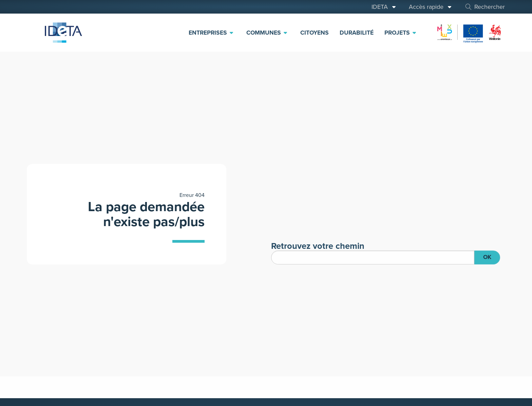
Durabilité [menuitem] (357, 33)
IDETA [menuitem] (384, 7)
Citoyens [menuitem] (315, 33)
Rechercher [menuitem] (485, 7)
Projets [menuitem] (401, 33)
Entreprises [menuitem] (211, 33)
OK (487, 257)
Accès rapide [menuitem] (431, 7)
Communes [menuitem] (267, 33)
